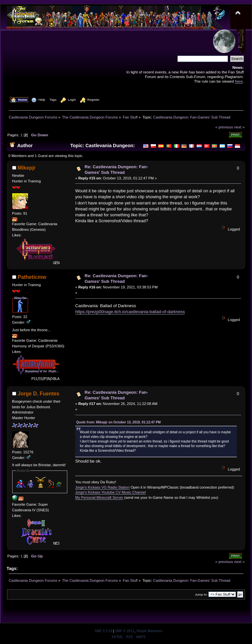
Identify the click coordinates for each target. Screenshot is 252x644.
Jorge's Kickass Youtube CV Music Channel (110, 492)
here (239, 81)
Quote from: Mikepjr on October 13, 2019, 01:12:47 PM (118, 422)
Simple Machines (149, 631)
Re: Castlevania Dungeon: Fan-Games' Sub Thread (116, 170)
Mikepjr (27, 168)
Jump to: (201, 594)
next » (239, 127)
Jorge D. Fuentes (39, 394)
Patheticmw (32, 277)
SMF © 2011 (125, 631)
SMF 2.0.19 (104, 631)
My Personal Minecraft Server (99, 497)
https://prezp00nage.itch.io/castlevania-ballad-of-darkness (130, 312)
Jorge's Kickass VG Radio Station (102, 487)
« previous (224, 127)
